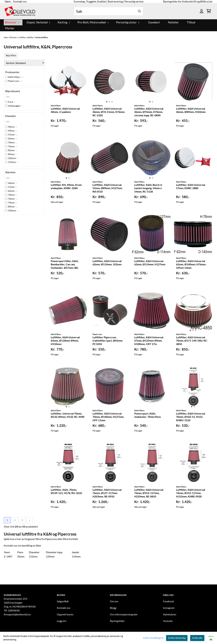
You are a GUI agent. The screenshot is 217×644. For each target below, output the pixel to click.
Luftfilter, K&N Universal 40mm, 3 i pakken (65, 110)
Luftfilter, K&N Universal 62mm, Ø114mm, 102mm (107, 263)
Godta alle (197, 638)
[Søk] (109, 11)
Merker (10, 28)
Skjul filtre (11, 55)
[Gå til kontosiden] (202, 11)
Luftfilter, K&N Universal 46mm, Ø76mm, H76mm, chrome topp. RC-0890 (149, 112)
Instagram (169, 608)
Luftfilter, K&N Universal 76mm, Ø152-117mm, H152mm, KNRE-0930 (191, 493)
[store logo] (20, 11)
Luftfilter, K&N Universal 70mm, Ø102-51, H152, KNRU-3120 (191, 417)
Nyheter (173, 22)
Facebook (168, 601)
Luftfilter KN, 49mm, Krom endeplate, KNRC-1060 (66, 186)
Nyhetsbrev (170, 614)
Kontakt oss (64, 608)
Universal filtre (41, 37)
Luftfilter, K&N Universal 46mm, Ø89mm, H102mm (191, 110)
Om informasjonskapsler (124, 614)
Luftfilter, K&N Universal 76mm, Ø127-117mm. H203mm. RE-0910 (107, 493)
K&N (75, 539)
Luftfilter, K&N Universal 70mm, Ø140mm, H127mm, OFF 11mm (108, 417)
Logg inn (62, 621)
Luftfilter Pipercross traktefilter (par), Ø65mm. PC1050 (108, 341)
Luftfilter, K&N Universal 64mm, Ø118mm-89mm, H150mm (65, 341)
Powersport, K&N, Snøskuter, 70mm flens (148, 415)
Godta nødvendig (177, 638)
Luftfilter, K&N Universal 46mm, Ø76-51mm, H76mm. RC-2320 (109, 112)
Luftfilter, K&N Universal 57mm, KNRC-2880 (191, 186)
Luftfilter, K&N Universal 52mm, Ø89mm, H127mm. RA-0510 (108, 188)
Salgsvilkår (63, 601)
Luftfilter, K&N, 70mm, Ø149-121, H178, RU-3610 (66, 491)
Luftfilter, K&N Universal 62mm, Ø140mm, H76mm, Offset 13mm (191, 264)
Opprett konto (65, 614)
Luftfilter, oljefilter (26, 37)
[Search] (140, 11)
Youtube (168, 621)
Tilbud (191, 22)
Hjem (6, 37)
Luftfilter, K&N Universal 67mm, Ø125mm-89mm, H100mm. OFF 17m (149, 341)
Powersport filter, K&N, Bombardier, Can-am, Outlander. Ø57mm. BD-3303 (65, 265)
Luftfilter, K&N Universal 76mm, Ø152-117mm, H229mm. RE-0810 (149, 493)
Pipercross (51, 539)
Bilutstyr (14, 37)
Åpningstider (117, 621)
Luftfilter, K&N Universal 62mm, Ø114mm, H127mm (150, 263)
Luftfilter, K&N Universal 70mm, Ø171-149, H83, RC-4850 (192, 341)
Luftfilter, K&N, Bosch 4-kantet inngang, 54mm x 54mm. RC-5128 (148, 188)
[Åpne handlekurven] (209, 11)
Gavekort (154, 22)
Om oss (114, 601)
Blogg (113, 608)
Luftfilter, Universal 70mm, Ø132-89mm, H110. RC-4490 (68, 415)
